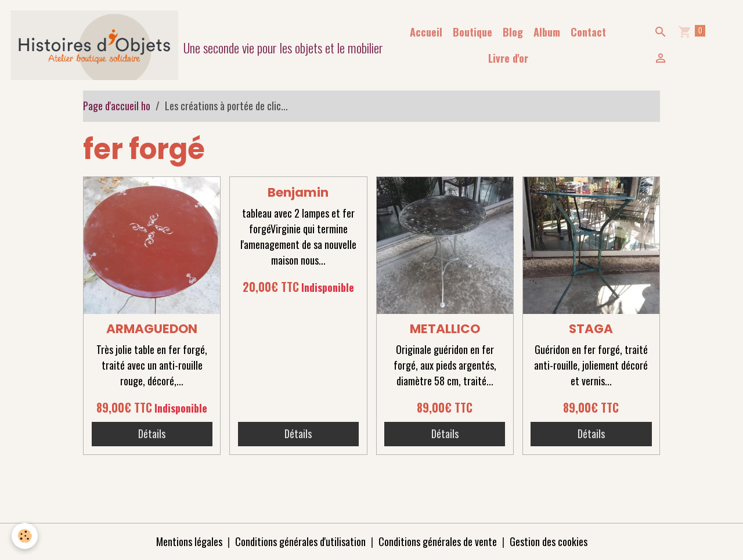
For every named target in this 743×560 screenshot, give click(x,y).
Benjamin (298, 192)
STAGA (591, 329)
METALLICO (445, 329)
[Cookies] (25, 536)
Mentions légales (189, 541)
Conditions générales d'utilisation (300, 541)
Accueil (426, 32)
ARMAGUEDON (152, 329)
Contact (588, 32)
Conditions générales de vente (438, 541)
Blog (513, 32)
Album (547, 32)
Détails (152, 433)
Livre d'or (508, 58)
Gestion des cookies (549, 541)
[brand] (192, 45)
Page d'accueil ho (117, 106)
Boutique (473, 32)
